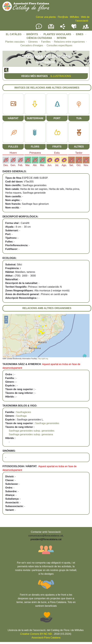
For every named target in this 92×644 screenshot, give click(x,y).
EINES (80, 34)
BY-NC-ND (36, 634)
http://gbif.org (43, 359)
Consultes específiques (59, 45)
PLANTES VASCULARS (57, 34)
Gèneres (33, 42)
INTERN (62, 38)
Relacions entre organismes (69, 42)
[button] (6, 71)
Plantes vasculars (15, 42)
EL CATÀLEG (14, 34)
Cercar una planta (46, 17)
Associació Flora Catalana (46, 638)
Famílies (46, 42)
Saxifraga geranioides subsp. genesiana (31, 434)
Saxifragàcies (23, 412)
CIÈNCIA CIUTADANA (39, 38)
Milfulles (74, 17)
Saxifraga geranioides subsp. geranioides (32, 431)
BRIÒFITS (33, 34)
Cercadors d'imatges (32, 45)
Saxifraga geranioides (47, 423)
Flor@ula (63, 17)
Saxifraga (21, 416)
